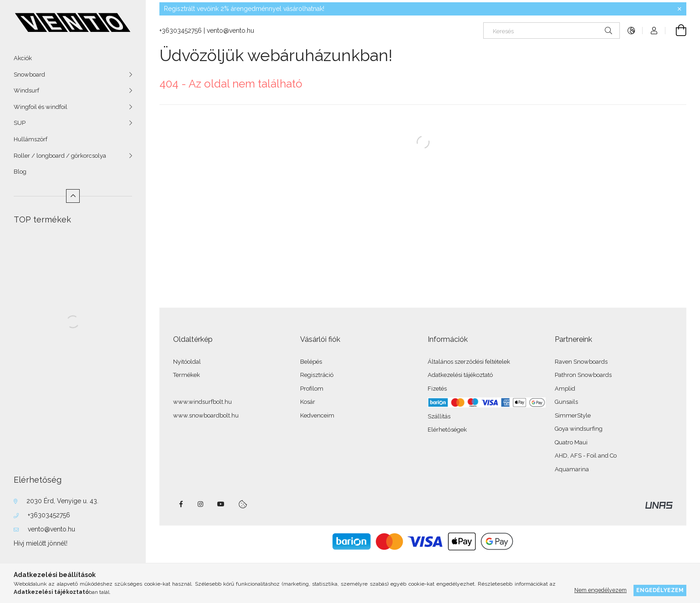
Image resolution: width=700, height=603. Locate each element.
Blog (20, 172)
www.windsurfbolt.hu (202, 402)
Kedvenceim (317, 415)
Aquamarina (572, 469)
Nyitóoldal (187, 362)
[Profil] (654, 31)
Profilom (312, 389)
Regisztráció (317, 375)
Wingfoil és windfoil (41, 107)
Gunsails (566, 402)
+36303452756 (49, 515)
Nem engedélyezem (600, 590)
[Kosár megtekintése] (676, 31)
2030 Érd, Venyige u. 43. (62, 501)
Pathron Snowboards (583, 375)
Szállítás (439, 416)
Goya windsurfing (579, 429)
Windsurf (26, 90)
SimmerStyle (573, 415)
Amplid (565, 389)
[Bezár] (680, 9)
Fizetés (437, 389)
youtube (221, 504)
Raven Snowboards (581, 362)
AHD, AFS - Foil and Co (586, 456)
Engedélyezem (660, 590)
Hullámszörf (31, 139)
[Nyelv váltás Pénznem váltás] (631, 31)
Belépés (311, 362)
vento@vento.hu (51, 529)
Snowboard (29, 75)
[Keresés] (552, 31)
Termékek (186, 375)
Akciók (23, 58)
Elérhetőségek (447, 430)
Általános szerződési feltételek (469, 362)
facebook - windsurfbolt (181, 504)
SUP (20, 123)
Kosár (308, 402)
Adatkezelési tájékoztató (460, 375)
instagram (201, 504)
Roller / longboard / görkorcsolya (60, 156)
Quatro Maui (571, 442)
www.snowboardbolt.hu (206, 415)
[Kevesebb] (73, 196)
